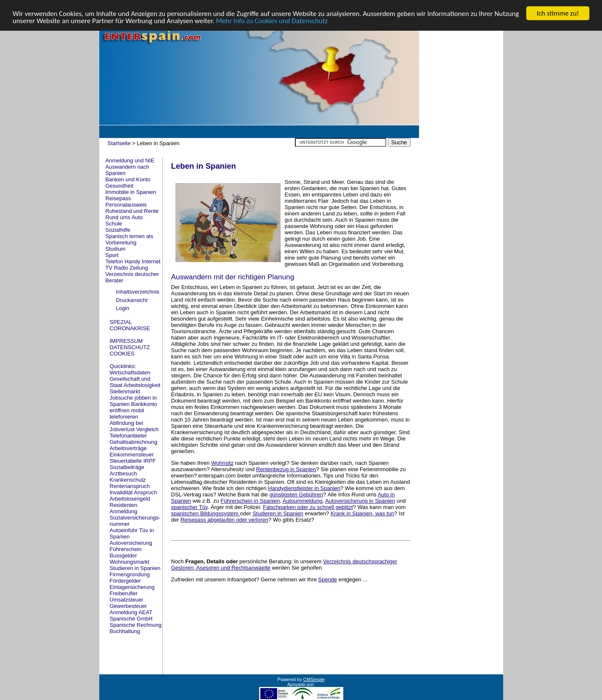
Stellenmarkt (125, 391)
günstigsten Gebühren (296, 495)
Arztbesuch (123, 473)
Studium (116, 249)
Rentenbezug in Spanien (286, 469)
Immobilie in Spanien (131, 192)
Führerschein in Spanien (250, 501)
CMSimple (314, 679)
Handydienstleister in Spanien (304, 488)
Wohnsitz (222, 463)
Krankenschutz (128, 479)
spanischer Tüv (190, 507)
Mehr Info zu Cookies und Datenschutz (272, 20)
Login (123, 308)
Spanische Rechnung (136, 624)
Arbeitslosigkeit (142, 385)
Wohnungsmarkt (130, 561)
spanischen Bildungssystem (206, 513)
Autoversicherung (131, 542)
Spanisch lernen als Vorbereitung (129, 239)
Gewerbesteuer (129, 606)
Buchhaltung (125, 631)
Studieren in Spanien (135, 568)
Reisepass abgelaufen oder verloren (224, 520)
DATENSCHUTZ (130, 347)
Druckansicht (132, 300)
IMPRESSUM (126, 341)
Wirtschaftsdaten (130, 372)
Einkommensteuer (132, 454)
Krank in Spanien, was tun (362, 513)
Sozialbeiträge (127, 467)
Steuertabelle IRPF (133, 460)
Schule (114, 224)
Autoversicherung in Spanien (360, 501)
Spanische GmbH (131, 618)
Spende (328, 579)
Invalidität (121, 492)
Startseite (119, 143)
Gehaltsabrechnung (134, 441)
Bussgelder (123, 555)
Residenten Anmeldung (124, 508)
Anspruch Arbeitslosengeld (134, 495)
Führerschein (126, 549)
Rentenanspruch (130, 486)
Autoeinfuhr (124, 530)
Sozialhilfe (118, 230)
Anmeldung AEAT (131, 612)
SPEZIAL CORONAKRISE (130, 325)
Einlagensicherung (132, 587)
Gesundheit (120, 186)
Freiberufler (124, 593)
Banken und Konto (128, 179)
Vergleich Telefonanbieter (134, 432)
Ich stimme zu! (558, 13)
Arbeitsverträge (128, 448)
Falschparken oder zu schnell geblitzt (308, 507)
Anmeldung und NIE (130, 160)
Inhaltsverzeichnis (138, 292)
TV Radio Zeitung (127, 268)
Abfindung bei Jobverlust (127, 426)
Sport (112, 255)
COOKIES (122, 353)
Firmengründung (130, 574)
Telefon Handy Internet (133, 261)
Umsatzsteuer (127, 599)
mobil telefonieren (127, 413)
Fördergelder (125, 580)
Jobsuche (122, 397)
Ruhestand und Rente (132, 211)
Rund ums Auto (124, 217)
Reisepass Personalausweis (126, 202)
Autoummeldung (303, 501)
